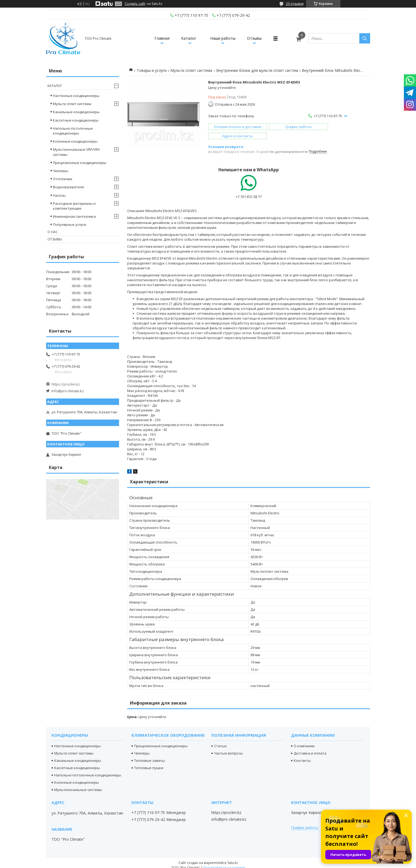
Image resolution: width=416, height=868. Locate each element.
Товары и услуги (152, 70)
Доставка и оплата (310, 748)
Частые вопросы (229, 748)
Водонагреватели (68, 187)
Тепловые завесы (150, 756)
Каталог (188, 38)
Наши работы (224, 38)
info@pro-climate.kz (68, 391)
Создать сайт (135, 4)
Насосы (59, 195)
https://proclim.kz (66, 384)
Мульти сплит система (191, 70)
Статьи (220, 741)
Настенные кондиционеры (76, 96)
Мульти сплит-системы (74, 748)
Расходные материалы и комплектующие (74, 206)
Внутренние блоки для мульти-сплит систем (257, 70)
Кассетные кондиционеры (76, 120)
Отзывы (257, 38)
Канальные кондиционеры (76, 112)
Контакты (302, 756)
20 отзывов (295, 4)
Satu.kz (233, 858)
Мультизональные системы (78, 785)
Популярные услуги (70, 224)
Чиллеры (61, 171)
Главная (159, 38)
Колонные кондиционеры (75, 141)
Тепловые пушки (149, 763)
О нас (53, 232)
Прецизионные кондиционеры (80, 163)
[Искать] (365, 38)
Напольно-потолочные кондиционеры (73, 131)
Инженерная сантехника (74, 216)
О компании (304, 741)
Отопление (63, 179)
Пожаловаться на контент (224, 863)
